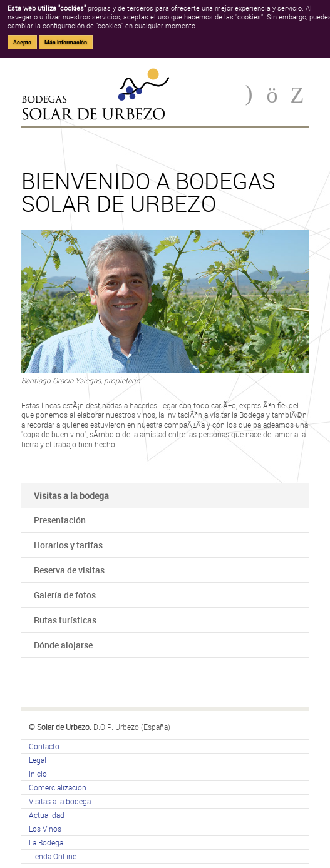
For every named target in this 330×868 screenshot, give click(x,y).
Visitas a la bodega (60, 801)
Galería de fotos (65, 595)
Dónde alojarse (63, 645)
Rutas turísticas (65, 620)
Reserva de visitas (69, 570)
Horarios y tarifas (68, 545)
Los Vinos (45, 829)
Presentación (60, 520)
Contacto (44, 746)
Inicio (38, 774)
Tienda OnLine (53, 856)
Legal (38, 760)
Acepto (22, 42)
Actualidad (47, 815)
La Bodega (46, 842)
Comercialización (58, 787)
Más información (66, 42)
